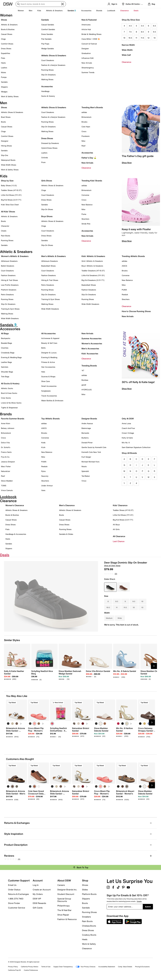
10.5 (130, 38)
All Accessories (48, 333)
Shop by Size (7, 181)
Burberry (85, 438)
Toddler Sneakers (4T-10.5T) (93, 271)
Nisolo (84, 466)
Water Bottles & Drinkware (52, 401)
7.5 (130, 32)
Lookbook (111, 11)
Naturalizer (6, 471)
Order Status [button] (14, 890)
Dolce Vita (5, 443)
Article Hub (86, 29)
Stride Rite (86, 224)
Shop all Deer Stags (112, 566)
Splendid (85, 471)
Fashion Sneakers (8, 275)
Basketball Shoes (48, 266)
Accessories (87, 153)
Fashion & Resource (67, 919)
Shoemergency (88, 68)
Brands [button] (99, 11)
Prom (43, 162)
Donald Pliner (87, 443)
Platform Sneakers (9, 290)
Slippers (4, 87)
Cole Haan (86, 127)
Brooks (84, 122)
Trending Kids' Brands (92, 181)
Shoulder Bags (7, 372)
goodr (84, 385)
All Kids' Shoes (8, 212)
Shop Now (127, 163)
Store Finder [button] (14, 903)
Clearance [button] (124, 11)
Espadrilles (6, 53)
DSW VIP (37, 899)
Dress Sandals (47, 34)
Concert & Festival (89, 44)
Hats (43, 372)
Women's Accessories (92, 343)
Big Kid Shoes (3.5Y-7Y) (11, 200)
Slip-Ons (5, 155)
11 (136, 38)
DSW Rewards (39, 903)
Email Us (12, 885)
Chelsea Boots (89, 926)
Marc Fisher (6, 466)
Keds (43, 443)
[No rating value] (109, 574)
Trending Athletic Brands (133, 256)
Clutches (5, 348)
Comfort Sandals (48, 29)
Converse (85, 195)
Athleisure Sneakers (9, 261)
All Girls (116, 529)
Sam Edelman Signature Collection (136, 447)
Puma (84, 214)
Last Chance (119, 541)
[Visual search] (63, 4)
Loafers (4, 68)
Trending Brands (89, 366)
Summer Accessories (91, 338)
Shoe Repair (63, 915)
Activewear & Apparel (50, 338)
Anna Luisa (126, 423)
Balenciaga (86, 428)
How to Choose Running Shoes (136, 311)
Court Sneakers (48, 60)
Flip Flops (45, 44)
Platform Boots (89, 894)
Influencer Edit (88, 58)
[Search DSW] (41, 4)
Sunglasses (46, 391)
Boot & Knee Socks (9, 393)
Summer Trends (88, 72)
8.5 (142, 32)
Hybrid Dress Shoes (49, 148)
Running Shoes (47, 70)
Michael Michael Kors (90, 462)
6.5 (154, 26)
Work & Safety (89, 944)
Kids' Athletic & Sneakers (93, 256)
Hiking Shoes (6, 146)
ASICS (124, 266)
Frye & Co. (5, 457)
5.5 (142, 26)
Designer (85, 48)
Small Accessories (49, 386)
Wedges (4, 92)
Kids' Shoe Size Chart (10, 205)
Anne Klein (6, 423)
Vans (43, 490)
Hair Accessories (48, 367)
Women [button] (21, 11)
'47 (83, 370)
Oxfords (45, 158)
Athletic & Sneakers (9, 25)
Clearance (126, 62)
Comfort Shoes (7, 44)
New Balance (87, 205)
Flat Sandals (46, 39)
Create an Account (42, 890)
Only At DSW (128, 419)
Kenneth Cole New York (91, 452)
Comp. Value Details (125, 967)
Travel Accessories (49, 396)
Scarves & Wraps (48, 376)
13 (155, 38)
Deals (136, 11)
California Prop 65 (14, 970)
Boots (3, 122)
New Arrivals (87, 63)
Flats (3, 58)
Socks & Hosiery (48, 96)
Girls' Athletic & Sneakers (92, 261)
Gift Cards (38, 908)
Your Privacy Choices (86, 967)
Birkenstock (86, 117)
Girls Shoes (47, 181)
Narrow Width (128, 45)
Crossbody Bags (8, 353)
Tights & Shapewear (9, 408)
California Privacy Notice (30, 967)
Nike (83, 141)
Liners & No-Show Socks (11, 403)
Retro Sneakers (7, 294)
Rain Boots (6, 236)
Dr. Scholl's (6, 447)
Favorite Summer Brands (13, 419)
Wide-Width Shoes (9, 165)
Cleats (4, 231)
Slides (85, 890)
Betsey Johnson (8, 428)
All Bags (5, 333)
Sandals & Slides (66, 534)
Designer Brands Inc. (67, 890)
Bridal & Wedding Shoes (91, 34)
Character (5, 226)
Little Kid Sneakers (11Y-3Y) (93, 275)
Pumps (4, 77)
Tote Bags (5, 376)
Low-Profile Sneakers (10, 285)
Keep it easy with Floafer (136, 229)
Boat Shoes (6, 117)
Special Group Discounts (64, 900)
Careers (61, 885)
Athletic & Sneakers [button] (54, 11)
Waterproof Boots (8, 160)
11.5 (142, 38)
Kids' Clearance (120, 505)
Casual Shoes (7, 34)
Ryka (43, 471)
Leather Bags (6, 362)
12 (148, 38)
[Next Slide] (154, 666)
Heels (3, 63)
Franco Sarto (6, 452)
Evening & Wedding (49, 357)
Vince (84, 481)
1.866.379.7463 (16, 899)
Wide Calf (126, 55)
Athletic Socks (7, 388)
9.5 (154, 32)
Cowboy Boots (89, 935)
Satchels (5, 367)
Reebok (125, 294)
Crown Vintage (128, 433)
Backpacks (6, 338)
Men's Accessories (90, 349)
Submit (148, 907)
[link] (16, 674)
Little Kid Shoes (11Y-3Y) (11, 195)
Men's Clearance (67, 505)
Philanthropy (64, 906)
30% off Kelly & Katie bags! (138, 382)
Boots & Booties (8, 29)
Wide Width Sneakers (10, 318)
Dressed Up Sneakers (50, 143)
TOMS (4, 486)
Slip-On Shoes (47, 209)
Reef (83, 146)
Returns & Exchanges (18, 894)
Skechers (85, 219)
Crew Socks (6, 398)
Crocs (84, 131)
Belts (43, 348)
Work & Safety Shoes (10, 96)
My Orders (38, 894)
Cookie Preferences (31, 970)
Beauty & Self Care (49, 343)
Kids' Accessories (90, 354)
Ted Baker (86, 476)
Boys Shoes (47, 216)
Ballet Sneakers (8, 266)
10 (124, 38)
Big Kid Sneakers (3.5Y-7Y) (93, 280)
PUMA (124, 290)
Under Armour (47, 486)
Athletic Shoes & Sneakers (54, 55)
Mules (3, 72)
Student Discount (66, 894)
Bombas (85, 380)
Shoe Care (46, 381)
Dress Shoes (6, 48)
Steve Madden (7, 481)
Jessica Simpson (8, 462)
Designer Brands (89, 419)
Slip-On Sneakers (48, 75)
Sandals (4, 82)
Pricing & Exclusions (142, 967)
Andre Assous (87, 423)
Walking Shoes (47, 79)
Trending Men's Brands (92, 107)
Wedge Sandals (48, 48)
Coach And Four (128, 428)
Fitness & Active (48, 362)
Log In (36, 885)
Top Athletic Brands (50, 419)
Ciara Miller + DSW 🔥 (91, 39)
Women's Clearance (15, 505)
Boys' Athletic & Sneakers (92, 266)
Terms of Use (46, 967)
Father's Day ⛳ (89, 158)
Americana (86, 25)
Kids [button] (39, 11)
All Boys (116, 525)
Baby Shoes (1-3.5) (9, 185)
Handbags (45, 91)
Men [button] (31, 11)
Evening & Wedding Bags (11, 357)
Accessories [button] (86, 11)
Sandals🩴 (72, 11)
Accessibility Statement (107, 967)
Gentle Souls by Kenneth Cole (94, 447)
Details (139, 901)
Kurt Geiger (86, 457)
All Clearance (119, 536)
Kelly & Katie (127, 438)
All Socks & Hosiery (10, 383)
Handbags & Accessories (16, 534)
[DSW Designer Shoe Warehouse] (8, 4)
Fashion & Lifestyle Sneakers (53, 65)
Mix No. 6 (126, 443)
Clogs (3, 39)
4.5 (130, 26)
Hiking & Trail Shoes (9, 280)
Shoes (4, 20)
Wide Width (127, 50)
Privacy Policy (13, 967)
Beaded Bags (6, 343)
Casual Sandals (48, 25)
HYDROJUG (87, 390)
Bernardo (85, 433)
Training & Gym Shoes (10, 309)
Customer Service (17, 908)
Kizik (43, 447)
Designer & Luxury (49, 353)
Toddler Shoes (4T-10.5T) (11, 190)
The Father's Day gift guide (138, 156)
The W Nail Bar (64, 910)
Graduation (86, 53)
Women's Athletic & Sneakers (15, 256)
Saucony (45, 476)
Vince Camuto (7, 490)
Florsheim (86, 136)
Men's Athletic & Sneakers (53, 256)
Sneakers (86, 917)
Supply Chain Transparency (63, 967)
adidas (84, 112)
